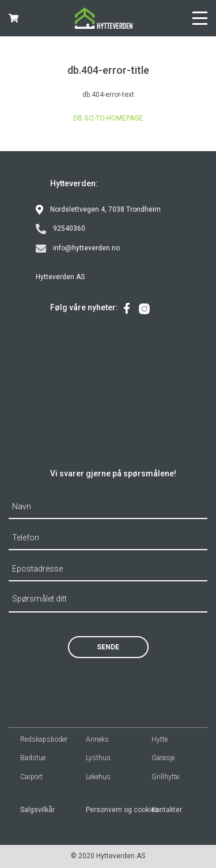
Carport (31, 777)
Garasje (163, 758)
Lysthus (98, 758)
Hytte (160, 739)
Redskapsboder (44, 739)
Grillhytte (165, 777)
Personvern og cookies (113, 810)
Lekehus (98, 777)
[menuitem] (127, 309)
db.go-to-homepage (108, 118)
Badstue (33, 758)
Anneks (97, 739)
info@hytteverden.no (78, 249)
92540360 (60, 229)
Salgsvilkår (37, 810)
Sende (108, 647)
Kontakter (167, 810)
